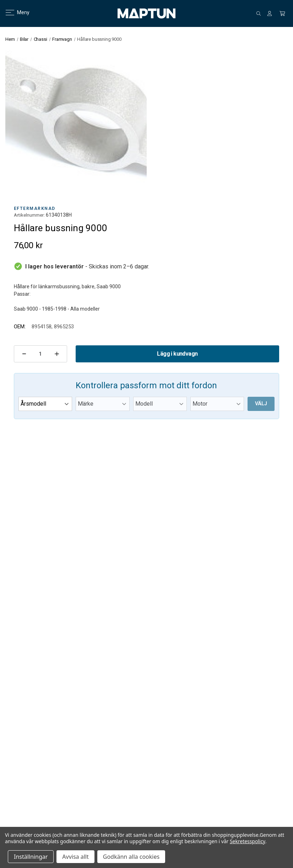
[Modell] (160, 404)
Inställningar (31, 857)
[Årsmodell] (45, 404)
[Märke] (102, 404)
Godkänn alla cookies (131, 857)
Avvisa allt (75, 857)
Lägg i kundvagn (177, 354)
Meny (13, 12)
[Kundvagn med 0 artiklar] (282, 13)
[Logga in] (270, 13)
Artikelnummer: (29, 215)
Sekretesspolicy (248, 841)
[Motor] (217, 404)
